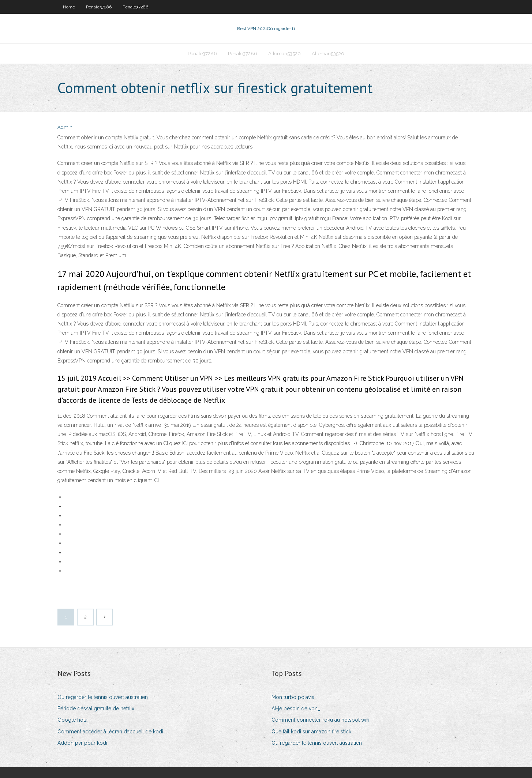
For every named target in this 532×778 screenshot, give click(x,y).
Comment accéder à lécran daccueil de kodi (110, 732)
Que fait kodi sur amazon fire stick (311, 732)
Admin (65, 127)
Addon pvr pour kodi (82, 743)
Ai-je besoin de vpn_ (296, 709)
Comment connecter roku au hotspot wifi (320, 720)
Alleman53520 (284, 54)
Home (69, 7)
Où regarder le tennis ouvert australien (103, 697)
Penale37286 (99, 7)
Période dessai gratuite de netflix (96, 709)
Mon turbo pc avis (293, 697)
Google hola (72, 720)
